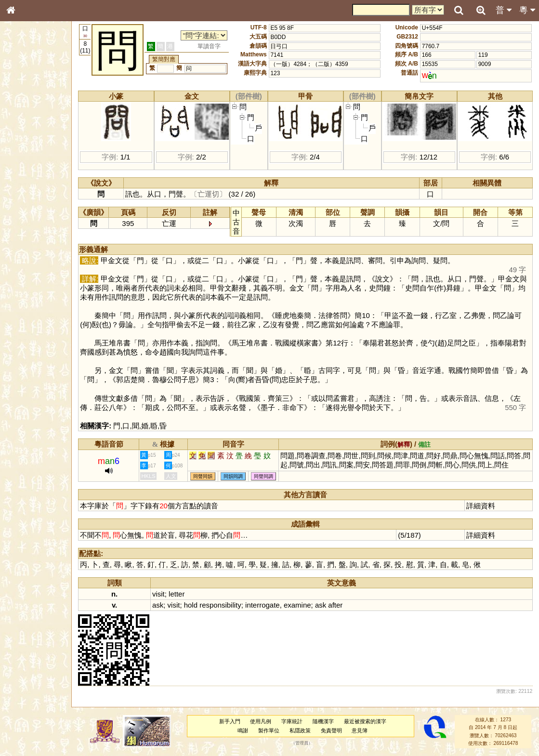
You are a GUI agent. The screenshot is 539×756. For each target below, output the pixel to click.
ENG (42, 106)
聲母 (19, 258)
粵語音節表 (26, 192)
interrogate (274, 605)
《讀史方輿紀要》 (35, 312)
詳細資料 (482, 506)
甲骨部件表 (26, 147)
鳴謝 (248, 730)
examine (309, 605)
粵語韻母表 (26, 211)
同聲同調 (275, 476)
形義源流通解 (29, 166)
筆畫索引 (24, 138)
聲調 (46, 258)
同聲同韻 (214, 476)
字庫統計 (297, 721)
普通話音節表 (29, 267)
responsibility (232, 605)
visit (170, 594)
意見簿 (365, 730)
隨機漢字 (329, 721)
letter (188, 594)
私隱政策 (305, 730)
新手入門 (235, 721)
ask (169, 605)
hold (202, 605)
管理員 (307, 743)
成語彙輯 (24, 321)
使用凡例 (266, 721)
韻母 (33, 258)
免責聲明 (336, 730)
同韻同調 (245, 476)
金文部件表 (26, 157)
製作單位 (274, 730)
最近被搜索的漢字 (370, 721)
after (347, 605)
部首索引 (24, 129)
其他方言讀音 (29, 277)
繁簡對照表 (26, 330)
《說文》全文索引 (35, 303)
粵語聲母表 (26, 201)
